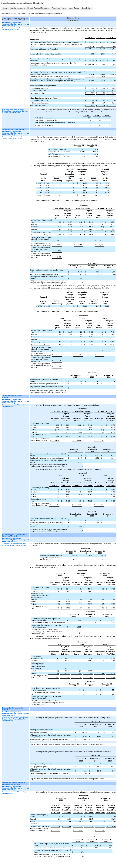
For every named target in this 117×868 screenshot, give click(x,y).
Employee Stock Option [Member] (13, 129)
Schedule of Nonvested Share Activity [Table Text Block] (14, 406)
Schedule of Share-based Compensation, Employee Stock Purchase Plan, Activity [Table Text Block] (15, 719)
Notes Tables (74, 8)
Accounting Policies (59, 8)
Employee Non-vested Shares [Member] (12, 396)
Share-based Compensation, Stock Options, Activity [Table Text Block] (13, 138)
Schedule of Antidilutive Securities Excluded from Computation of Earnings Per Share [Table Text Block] (15, 111)
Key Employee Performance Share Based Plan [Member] (14, 535)
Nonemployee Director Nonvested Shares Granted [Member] (13, 783)
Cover (5, 8)
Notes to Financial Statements (38, 8)
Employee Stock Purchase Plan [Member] (13, 709)
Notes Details (86, 8)
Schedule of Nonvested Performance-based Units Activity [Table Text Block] (14, 544)
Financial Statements (17, 8)
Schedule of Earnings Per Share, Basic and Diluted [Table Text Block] (14, 29)
